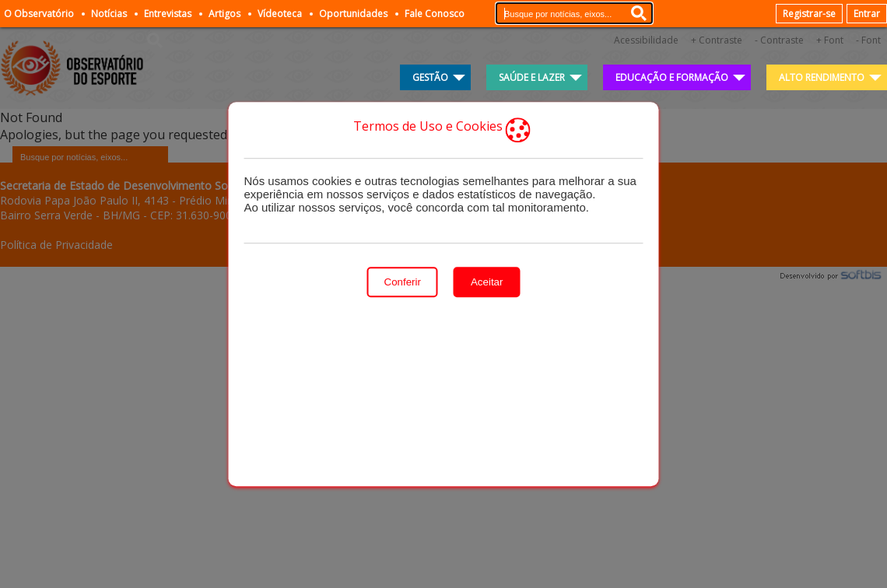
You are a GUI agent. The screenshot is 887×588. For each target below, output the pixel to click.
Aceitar (487, 282)
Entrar (867, 14)
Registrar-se (809, 14)
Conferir (403, 282)
